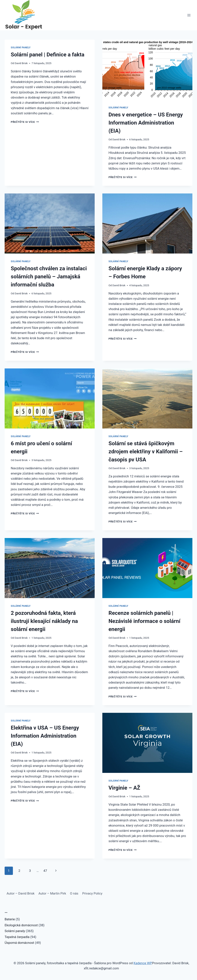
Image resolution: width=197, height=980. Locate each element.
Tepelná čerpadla (17, 937)
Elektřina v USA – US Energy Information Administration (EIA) (45, 736)
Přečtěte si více (25, 122)
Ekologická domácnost (21, 925)
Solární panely (21, 48)
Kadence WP (143, 963)
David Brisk (21, 63)
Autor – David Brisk (20, 893)
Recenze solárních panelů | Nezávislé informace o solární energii (144, 621)
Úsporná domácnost (19, 943)
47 (45, 871)
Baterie (10, 919)
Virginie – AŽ (124, 788)
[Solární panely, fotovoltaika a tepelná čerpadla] (24, 15)
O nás (74, 893)
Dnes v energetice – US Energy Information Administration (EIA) (146, 123)
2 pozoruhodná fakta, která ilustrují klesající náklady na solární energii (44, 621)
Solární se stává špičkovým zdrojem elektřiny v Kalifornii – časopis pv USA (146, 452)
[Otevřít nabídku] (189, 15)
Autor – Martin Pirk (52, 893)
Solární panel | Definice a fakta (48, 55)
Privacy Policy (92, 893)
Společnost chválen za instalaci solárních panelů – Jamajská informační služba (49, 277)
